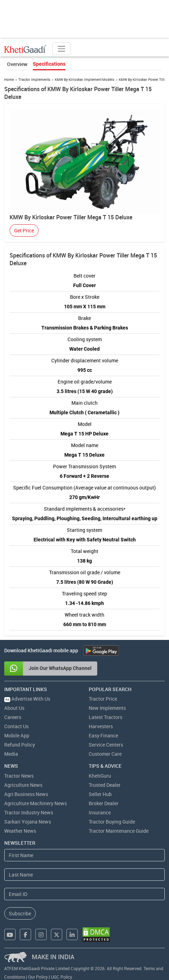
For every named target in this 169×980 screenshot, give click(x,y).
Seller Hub (100, 794)
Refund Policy (20, 745)
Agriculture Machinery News (36, 803)
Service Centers (106, 745)
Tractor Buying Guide (112, 822)
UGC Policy (62, 977)
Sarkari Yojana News (28, 822)
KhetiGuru (100, 776)
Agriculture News (23, 785)
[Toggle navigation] (62, 49)
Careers (13, 717)
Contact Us (16, 726)
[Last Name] (84, 875)
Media (11, 754)
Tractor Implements (34, 79)
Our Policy (38, 977)
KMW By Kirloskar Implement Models (84, 79)
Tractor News (19, 776)
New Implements (107, 708)
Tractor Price (103, 699)
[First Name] (84, 855)
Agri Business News (26, 794)
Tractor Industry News (29, 812)
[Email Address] (84, 894)
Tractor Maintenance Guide (119, 831)
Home (9, 79)
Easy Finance (103, 735)
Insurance (100, 812)
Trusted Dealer (105, 785)
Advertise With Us (27, 699)
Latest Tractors (106, 717)
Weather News (20, 831)
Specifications (49, 64)
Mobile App (17, 735)
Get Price (24, 230)
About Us (14, 708)
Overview (17, 64)
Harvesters (101, 726)
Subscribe (20, 913)
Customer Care (105, 754)
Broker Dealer (104, 803)
